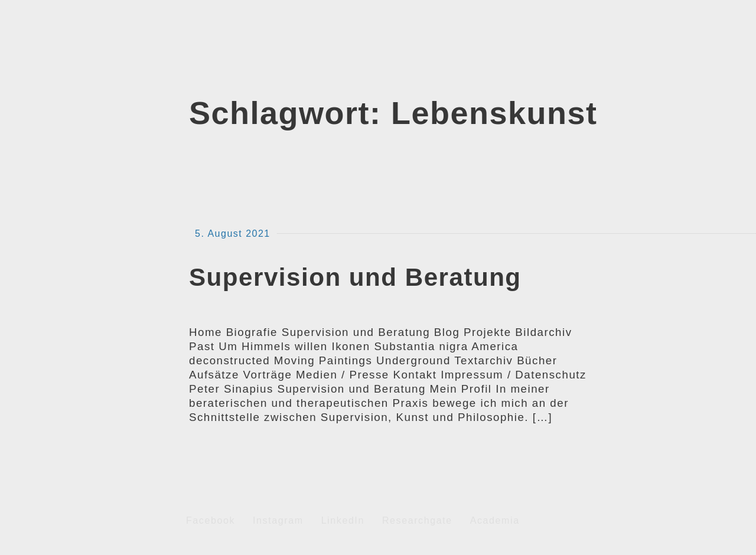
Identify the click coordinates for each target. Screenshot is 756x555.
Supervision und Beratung (355, 277)
